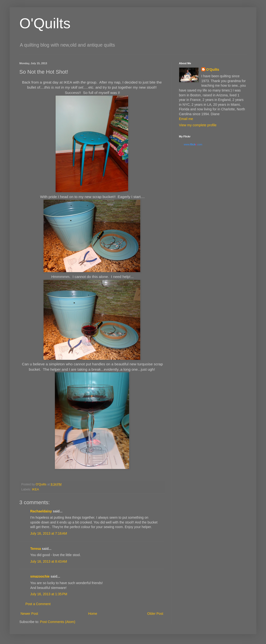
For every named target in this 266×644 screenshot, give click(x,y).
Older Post (155, 614)
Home (92, 614)
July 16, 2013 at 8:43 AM (49, 561)
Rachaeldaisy (41, 511)
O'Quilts (45, 23)
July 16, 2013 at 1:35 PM (49, 594)
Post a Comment (38, 604)
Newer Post (29, 614)
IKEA (35, 489)
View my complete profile (198, 125)
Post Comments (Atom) (58, 622)
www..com (193, 144)
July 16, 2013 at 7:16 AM (49, 533)
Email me (186, 119)
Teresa (36, 549)
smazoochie (40, 576)
